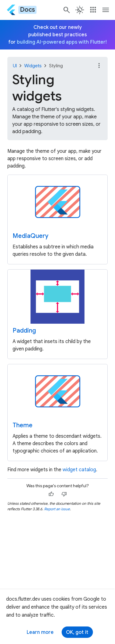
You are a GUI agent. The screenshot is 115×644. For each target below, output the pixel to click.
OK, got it (77, 632)
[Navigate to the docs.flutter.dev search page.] (67, 10)
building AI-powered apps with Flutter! (62, 42)
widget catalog (79, 470)
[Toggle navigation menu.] (106, 10)
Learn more (40, 632)
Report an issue (57, 509)
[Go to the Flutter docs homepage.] (21, 10)
